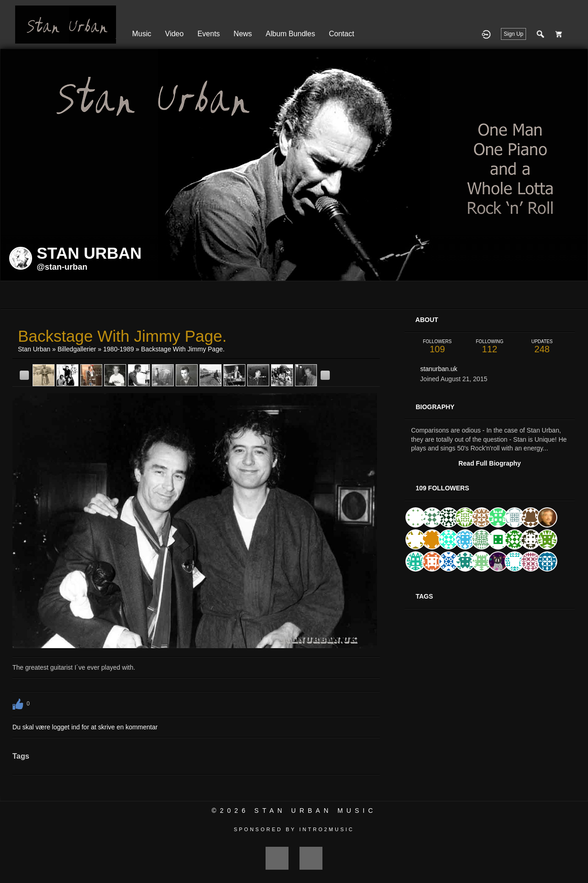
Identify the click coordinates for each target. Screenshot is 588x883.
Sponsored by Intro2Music (294, 829)
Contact (341, 34)
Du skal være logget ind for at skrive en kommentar (85, 727)
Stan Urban (34, 349)
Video (175, 34)
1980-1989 (119, 349)
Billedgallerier (77, 349)
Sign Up (513, 34)
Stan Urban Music (316, 811)
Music (142, 34)
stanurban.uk (439, 369)
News (243, 34)
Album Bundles (290, 34)
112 (489, 347)
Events (208, 34)
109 (437, 347)
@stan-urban (62, 267)
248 (542, 347)
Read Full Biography (489, 463)
